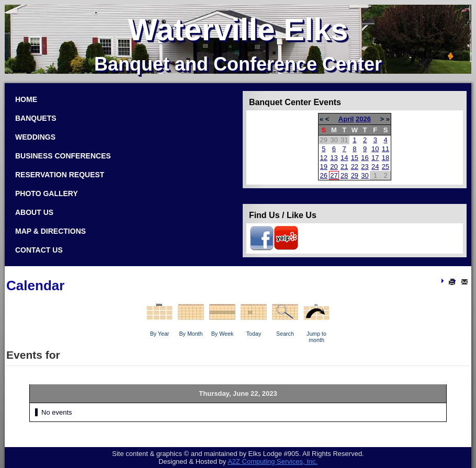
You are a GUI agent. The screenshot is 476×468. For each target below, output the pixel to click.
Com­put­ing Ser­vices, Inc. (273, 461)
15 (355, 158)
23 (365, 167)
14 (344, 158)
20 (334, 167)
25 (386, 167)
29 (355, 175)
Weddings (35, 137)
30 (365, 175)
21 (344, 167)
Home (26, 99)
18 (386, 158)
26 (324, 175)
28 (344, 175)
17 (375, 158)
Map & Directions (50, 231)
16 (365, 158)
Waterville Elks (238, 30)
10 (375, 149)
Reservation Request (60, 175)
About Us (34, 212)
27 (334, 175)
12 (324, 158)
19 (324, 167)
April (346, 119)
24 (375, 167)
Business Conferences (63, 156)
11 (386, 149)
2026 (363, 119)
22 (355, 167)
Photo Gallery (47, 193)
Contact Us (39, 250)
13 (334, 158)
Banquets (36, 118)
